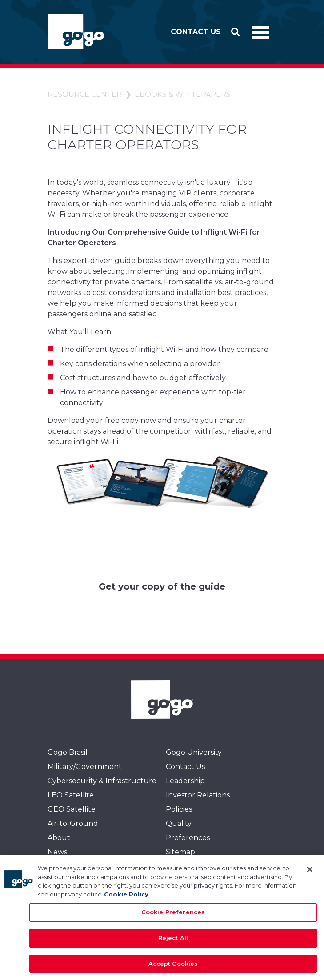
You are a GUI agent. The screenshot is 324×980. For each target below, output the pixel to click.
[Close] (310, 874)
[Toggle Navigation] (260, 32)
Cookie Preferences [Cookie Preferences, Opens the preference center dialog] (173, 917)
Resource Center (85, 94)
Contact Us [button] (196, 32)
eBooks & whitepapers (183, 94)
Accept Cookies (173, 968)
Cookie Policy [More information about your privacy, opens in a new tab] (126, 899)
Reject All (173, 942)
